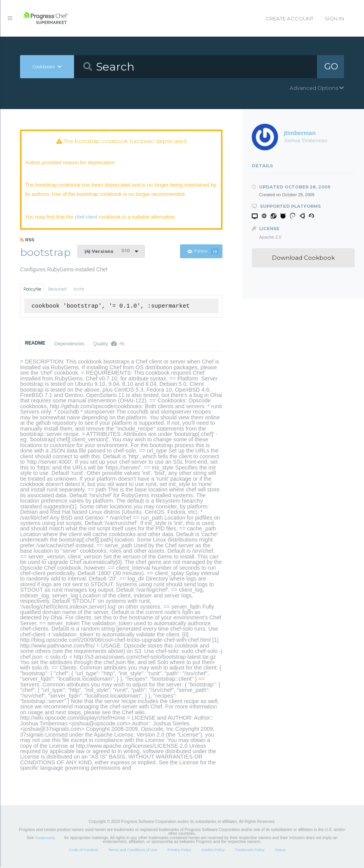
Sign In (334, 19)
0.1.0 (107, 252)
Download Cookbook (303, 258)
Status (280, 851)
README (35, 344)
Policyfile (32, 290)
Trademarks (45, 839)
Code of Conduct (83, 851)
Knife (79, 290)
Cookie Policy (213, 851)
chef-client (87, 218)
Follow (203, 252)
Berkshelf (57, 290)
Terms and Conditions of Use (132, 851)
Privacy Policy (179, 851)
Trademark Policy (250, 851)
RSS (27, 241)
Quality (109, 345)
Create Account (290, 19)
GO (331, 66)
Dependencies (69, 345)
